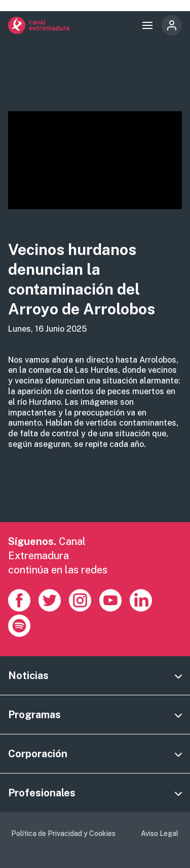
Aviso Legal (160, 833)
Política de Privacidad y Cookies (63, 833)
